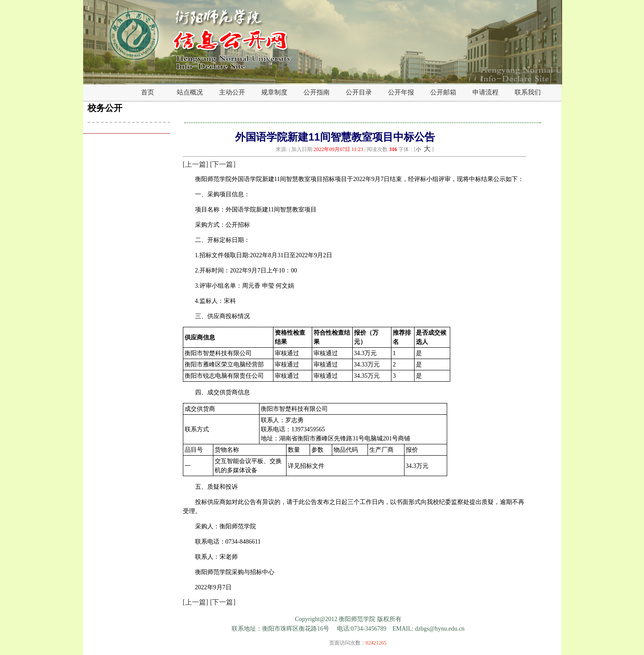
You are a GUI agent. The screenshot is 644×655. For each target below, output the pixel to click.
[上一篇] (196, 164)
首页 (148, 92)
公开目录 (359, 92)
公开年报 (401, 92)
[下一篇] (223, 164)
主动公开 (232, 92)
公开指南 (317, 92)
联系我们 (528, 92)
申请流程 (486, 92)
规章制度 (274, 92)
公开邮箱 (443, 92)
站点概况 (190, 92)
